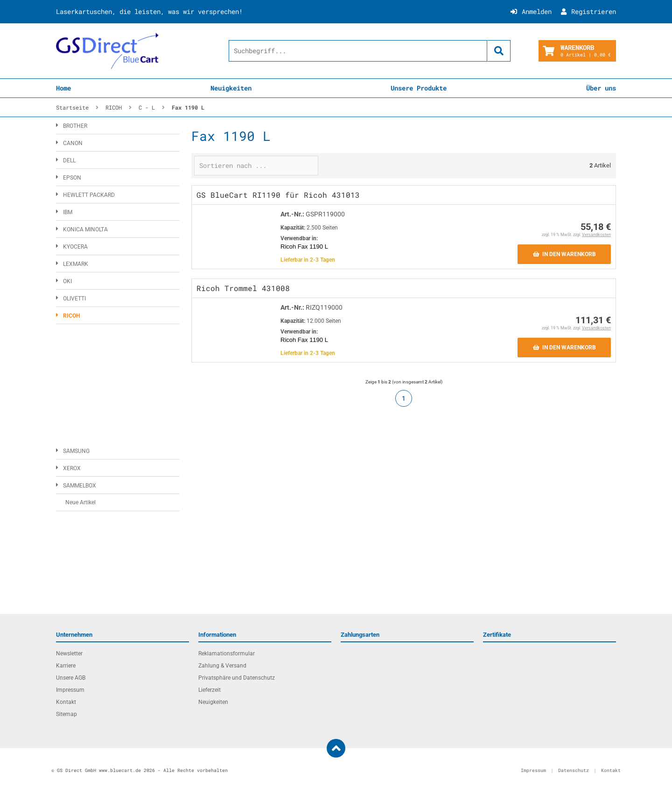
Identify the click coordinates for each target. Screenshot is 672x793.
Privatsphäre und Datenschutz (237, 678)
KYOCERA (75, 247)
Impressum (70, 690)
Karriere (66, 666)
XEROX (72, 468)
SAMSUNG (76, 451)
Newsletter (69, 654)
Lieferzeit (210, 690)
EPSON (72, 178)
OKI (67, 281)
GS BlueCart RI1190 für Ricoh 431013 (278, 195)
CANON (73, 143)
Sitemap (66, 714)
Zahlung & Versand (222, 666)
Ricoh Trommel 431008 (243, 288)
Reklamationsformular (227, 654)
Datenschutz (574, 770)
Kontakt (66, 702)
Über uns (601, 88)
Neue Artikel (80, 502)
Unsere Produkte (419, 88)
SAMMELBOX (80, 486)
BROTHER (75, 126)
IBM (68, 212)
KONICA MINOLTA (85, 230)
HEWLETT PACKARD (89, 195)
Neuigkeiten (231, 88)
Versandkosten (596, 235)
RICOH (71, 316)
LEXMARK (76, 264)
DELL (69, 160)
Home (63, 88)
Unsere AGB (71, 678)
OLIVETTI (74, 299)
